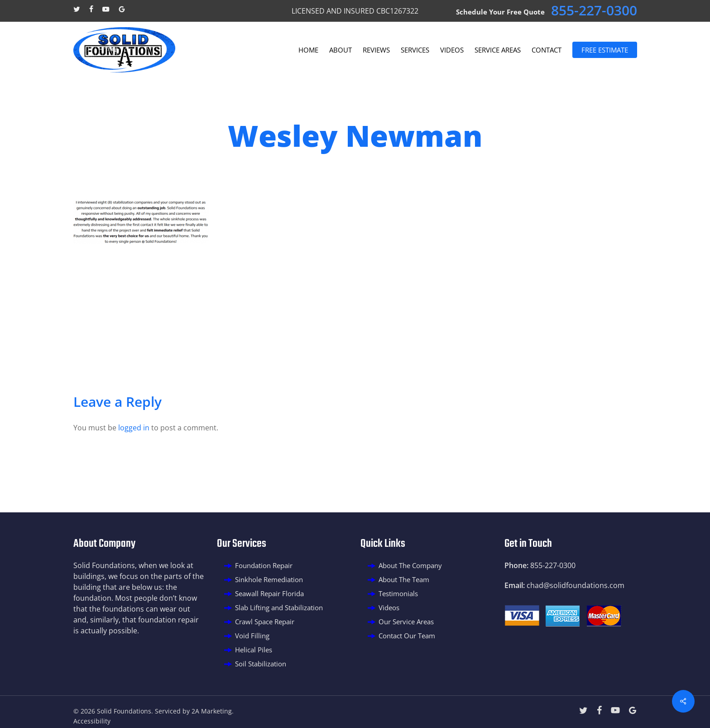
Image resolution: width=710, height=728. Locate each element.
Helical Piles (254, 650)
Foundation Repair (264, 565)
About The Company (410, 565)
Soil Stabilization (261, 664)
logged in (134, 428)
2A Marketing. (213, 711)
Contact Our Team (407, 636)
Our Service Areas (406, 622)
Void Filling (252, 636)
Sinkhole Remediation (269, 579)
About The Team (404, 579)
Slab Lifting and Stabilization (279, 607)
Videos (389, 607)
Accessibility (92, 721)
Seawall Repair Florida (269, 593)
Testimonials (398, 593)
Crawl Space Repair (265, 622)
